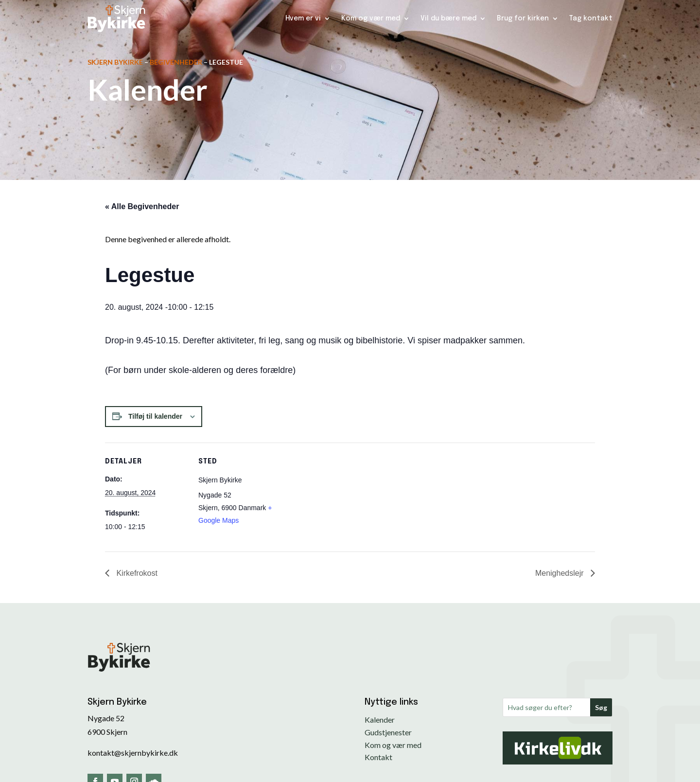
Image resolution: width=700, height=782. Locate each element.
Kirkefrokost (136, 573)
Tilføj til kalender (155, 416)
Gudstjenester (388, 732)
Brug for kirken (523, 18)
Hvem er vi (303, 18)
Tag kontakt (591, 18)
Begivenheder (176, 62)
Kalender (380, 720)
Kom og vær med (371, 18)
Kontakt (378, 757)
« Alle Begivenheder (142, 206)
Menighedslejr (560, 573)
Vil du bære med (448, 18)
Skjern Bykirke (115, 62)
